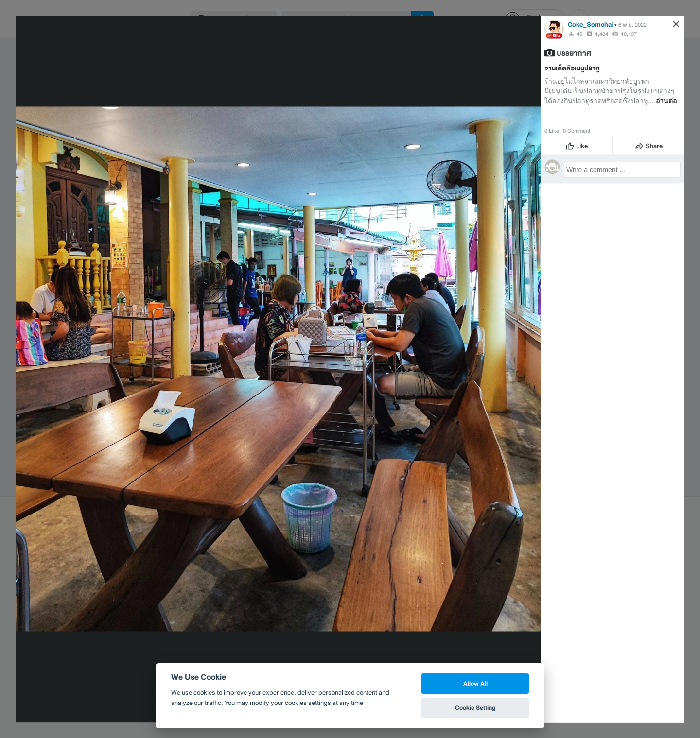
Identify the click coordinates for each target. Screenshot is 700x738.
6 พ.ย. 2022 (632, 24)
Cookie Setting (475, 708)
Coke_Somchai (590, 24)
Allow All (475, 683)
